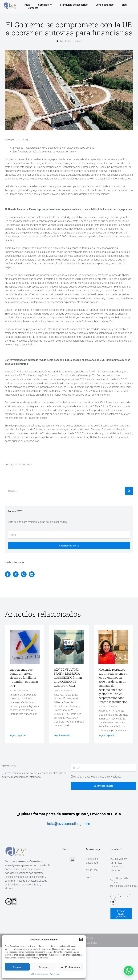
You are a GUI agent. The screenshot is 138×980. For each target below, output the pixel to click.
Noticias (78, 41)
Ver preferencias (70, 967)
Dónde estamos (105, 5)
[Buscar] (129, 491)
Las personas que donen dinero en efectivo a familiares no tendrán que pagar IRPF (24, 678)
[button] (81, 940)
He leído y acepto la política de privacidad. (97, 777)
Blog (124, 5)
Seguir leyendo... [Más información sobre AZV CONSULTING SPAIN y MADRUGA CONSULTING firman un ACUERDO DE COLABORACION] (63, 735)
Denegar (44, 967)
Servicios (45, 5)
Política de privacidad (39, 974)
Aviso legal (54, 974)
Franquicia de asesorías (74, 5)
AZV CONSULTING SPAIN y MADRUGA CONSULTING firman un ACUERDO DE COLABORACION (68, 678)
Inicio (27, 5)
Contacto (33, 8)
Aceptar (17, 967)
